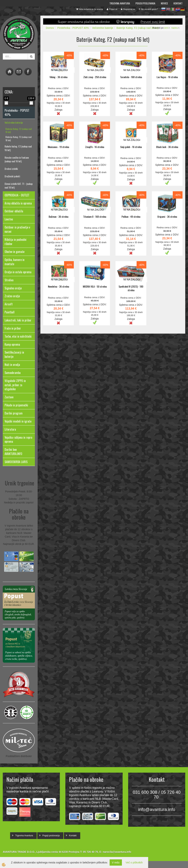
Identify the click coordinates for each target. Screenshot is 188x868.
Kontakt (178, 3)
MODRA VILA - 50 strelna (95, 286)
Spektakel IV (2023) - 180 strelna (131, 288)
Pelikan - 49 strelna (131, 216)
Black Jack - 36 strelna (167, 147)
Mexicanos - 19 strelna (58, 147)
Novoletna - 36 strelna (58, 286)
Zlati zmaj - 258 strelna (95, 77)
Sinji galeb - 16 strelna (131, 147)
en (168, 9)
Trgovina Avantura (120, 3)
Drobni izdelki (11, 169)
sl (163, 9)
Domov (50, 28)
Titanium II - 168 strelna (95, 216)
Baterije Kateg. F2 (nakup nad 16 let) (19, 130)
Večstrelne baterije (14, 122)
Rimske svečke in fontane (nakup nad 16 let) (17, 159)
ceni (167, 28)
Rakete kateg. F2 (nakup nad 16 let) (18, 148)
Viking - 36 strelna (58, 77)
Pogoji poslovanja (145, 3)
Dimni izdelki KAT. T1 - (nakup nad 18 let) (19, 186)
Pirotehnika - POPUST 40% (73, 28)
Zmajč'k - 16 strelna (95, 147)
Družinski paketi (12, 176)
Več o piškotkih (134, 862)
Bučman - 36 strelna (58, 216)
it (173, 9)
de (182, 9)
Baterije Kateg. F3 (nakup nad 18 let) (19, 138)
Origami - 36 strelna (167, 216)
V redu (116, 862)
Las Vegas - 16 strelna (167, 77)
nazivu (176, 28)
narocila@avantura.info (117, 852)
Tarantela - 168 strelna (131, 77)
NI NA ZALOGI (59, 70)
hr (178, 9)
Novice (164, 3)
